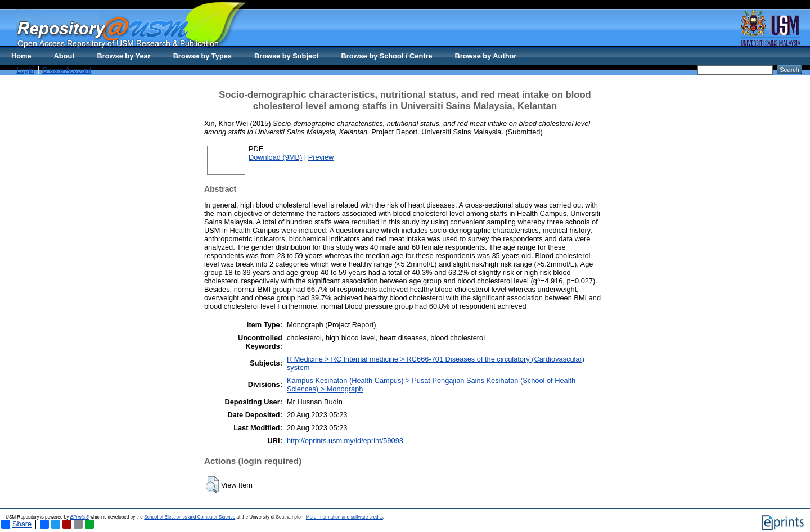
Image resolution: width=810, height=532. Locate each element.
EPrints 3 (80, 517)
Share (16, 524)
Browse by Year (124, 56)
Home (21, 56)
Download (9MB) (275, 157)
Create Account (67, 70)
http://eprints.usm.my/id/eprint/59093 (345, 441)
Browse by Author (486, 56)
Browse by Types (202, 56)
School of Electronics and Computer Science (190, 517)
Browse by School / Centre (386, 56)
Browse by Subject (287, 56)
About (64, 56)
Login (25, 70)
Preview (321, 157)
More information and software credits (345, 517)
